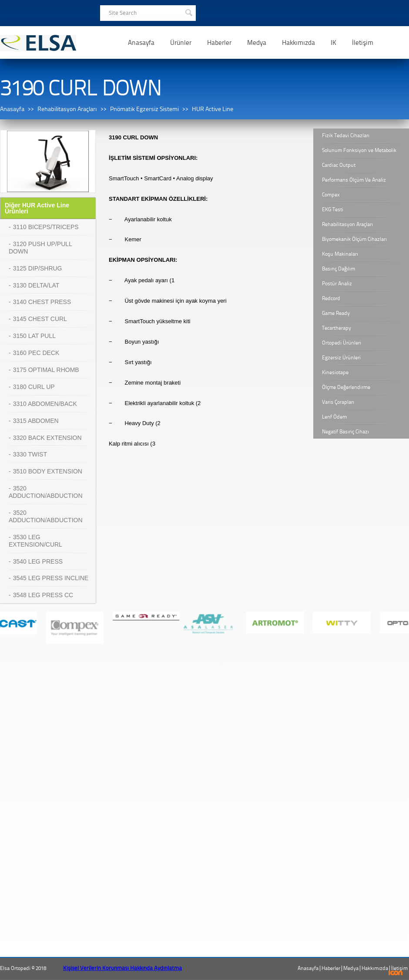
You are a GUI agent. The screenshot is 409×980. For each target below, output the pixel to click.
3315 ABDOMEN (36, 421)
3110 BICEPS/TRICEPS (46, 227)
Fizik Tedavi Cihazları (346, 135)
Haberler (219, 43)
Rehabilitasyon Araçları (67, 109)
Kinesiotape (335, 372)
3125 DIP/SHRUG (38, 268)
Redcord (331, 298)
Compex (331, 195)
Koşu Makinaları (340, 254)
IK (334, 43)
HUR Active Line (213, 109)
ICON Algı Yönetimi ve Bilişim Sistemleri (396, 973)
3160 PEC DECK (36, 353)
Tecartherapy (337, 328)
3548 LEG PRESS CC (43, 595)
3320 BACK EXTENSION (47, 438)
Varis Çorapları (338, 402)
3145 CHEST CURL (40, 319)
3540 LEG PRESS (38, 561)
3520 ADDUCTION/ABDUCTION (46, 492)
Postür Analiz (337, 284)
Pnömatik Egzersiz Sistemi (144, 109)
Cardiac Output (339, 165)
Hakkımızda (298, 43)
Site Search (123, 13)
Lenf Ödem (334, 417)
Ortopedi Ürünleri (342, 343)
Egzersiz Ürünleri (341, 358)
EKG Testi (333, 210)
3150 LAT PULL (34, 336)
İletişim (363, 43)
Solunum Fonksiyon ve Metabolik (359, 150)
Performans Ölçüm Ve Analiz (354, 180)
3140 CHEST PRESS (42, 302)
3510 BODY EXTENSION (48, 471)
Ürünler (181, 43)
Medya (257, 43)
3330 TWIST (30, 454)
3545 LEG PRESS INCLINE (51, 578)
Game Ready (336, 313)
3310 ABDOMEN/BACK (45, 404)
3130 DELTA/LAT (36, 285)
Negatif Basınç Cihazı (345, 432)
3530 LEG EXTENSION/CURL (35, 541)
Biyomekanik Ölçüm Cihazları (354, 239)
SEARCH (188, 12)
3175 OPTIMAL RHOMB (46, 370)
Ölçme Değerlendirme (346, 387)
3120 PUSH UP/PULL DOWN (40, 248)
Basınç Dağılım (339, 269)
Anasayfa (141, 43)
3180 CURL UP (34, 387)
